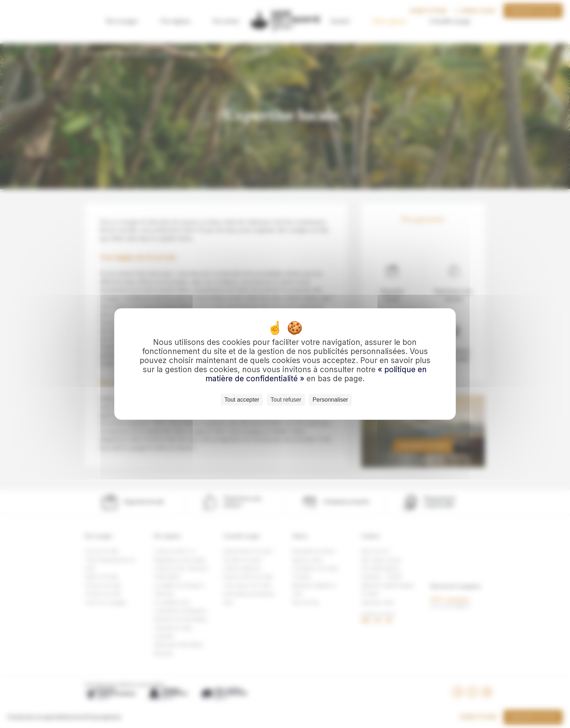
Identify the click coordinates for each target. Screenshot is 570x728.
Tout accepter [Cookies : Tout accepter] (242, 400)
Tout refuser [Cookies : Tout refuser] (286, 400)
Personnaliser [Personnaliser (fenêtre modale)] (330, 400)
